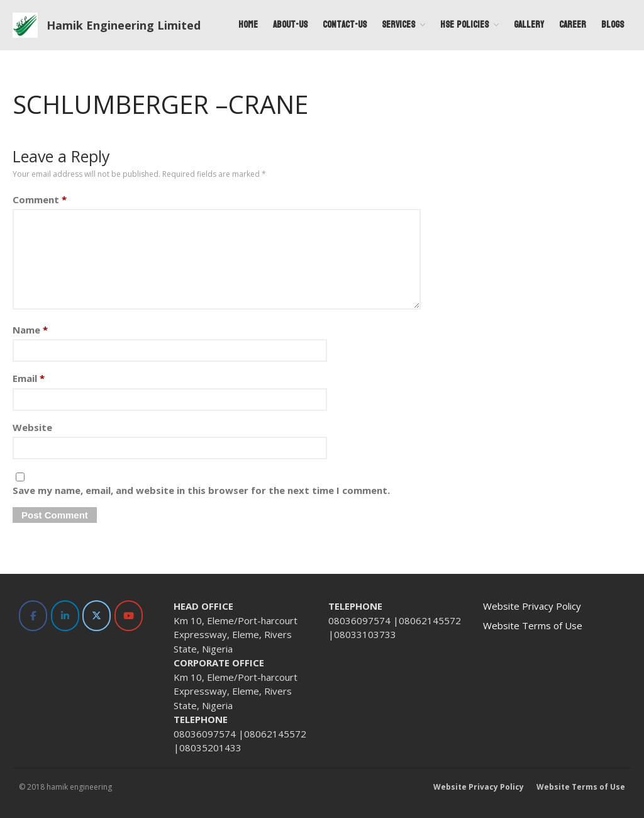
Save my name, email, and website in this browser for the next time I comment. (201, 490)
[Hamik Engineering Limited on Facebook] (33, 616)
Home (248, 25)
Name (30, 330)
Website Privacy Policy (532, 606)
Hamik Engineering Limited (124, 25)
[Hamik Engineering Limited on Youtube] (129, 616)
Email (29, 378)
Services (398, 25)
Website (32, 427)
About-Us (290, 25)
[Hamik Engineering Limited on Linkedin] (65, 616)
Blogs (613, 25)
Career (573, 25)
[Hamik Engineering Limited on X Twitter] (97, 616)
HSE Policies (464, 25)
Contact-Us (345, 25)
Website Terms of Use (533, 625)
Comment (40, 199)
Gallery (529, 25)
